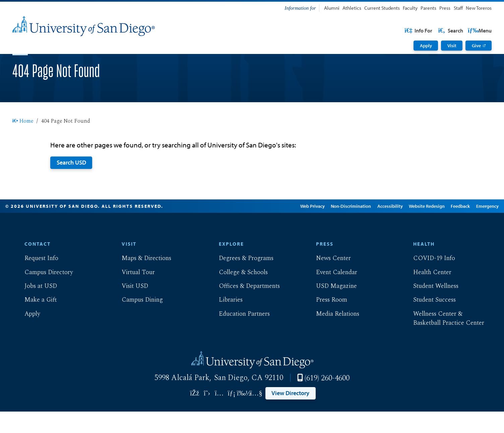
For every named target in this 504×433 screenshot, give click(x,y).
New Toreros (479, 8)
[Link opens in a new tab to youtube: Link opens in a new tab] (256, 415)
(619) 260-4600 (327, 399)
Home (23, 142)
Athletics (352, 8)
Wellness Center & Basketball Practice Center (443, 340)
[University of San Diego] (84, 26)
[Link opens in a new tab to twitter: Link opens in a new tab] (207, 415)
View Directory (290, 414)
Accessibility (380, 228)
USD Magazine (331, 308)
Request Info (36, 280)
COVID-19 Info (428, 280)
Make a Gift (35, 321)
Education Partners (239, 335)
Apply (426, 46)
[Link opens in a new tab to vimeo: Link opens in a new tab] (244, 415)
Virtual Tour (133, 294)
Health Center (427, 294)
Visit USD (130, 308)
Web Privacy (302, 228)
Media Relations (332, 335)
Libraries (225, 321)
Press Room (326, 321)
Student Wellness (430, 308)
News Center (328, 280)
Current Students (382, 8)
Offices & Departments (244, 308)
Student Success (429, 321)
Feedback (451, 228)
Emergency (477, 228)
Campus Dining (137, 321)
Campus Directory (43, 294)
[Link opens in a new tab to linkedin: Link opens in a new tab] (232, 415)
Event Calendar (331, 294)
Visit (452, 46)
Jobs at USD (35, 308)
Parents (428, 8)
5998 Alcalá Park (182, 399)
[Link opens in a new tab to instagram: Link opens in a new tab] (219, 415)
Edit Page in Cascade (257, 228)
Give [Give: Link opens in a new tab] (476, 46)
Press (445, 8)
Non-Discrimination (341, 228)
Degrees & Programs (241, 280)
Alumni (332, 8)
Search (479, 30)
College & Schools (238, 294)
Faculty (410, 8)
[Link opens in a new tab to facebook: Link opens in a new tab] (195, 415)
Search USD (71, 184)
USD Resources (438, 30)
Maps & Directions (141, 280)
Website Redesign (417, 228)
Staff (458, 8)
